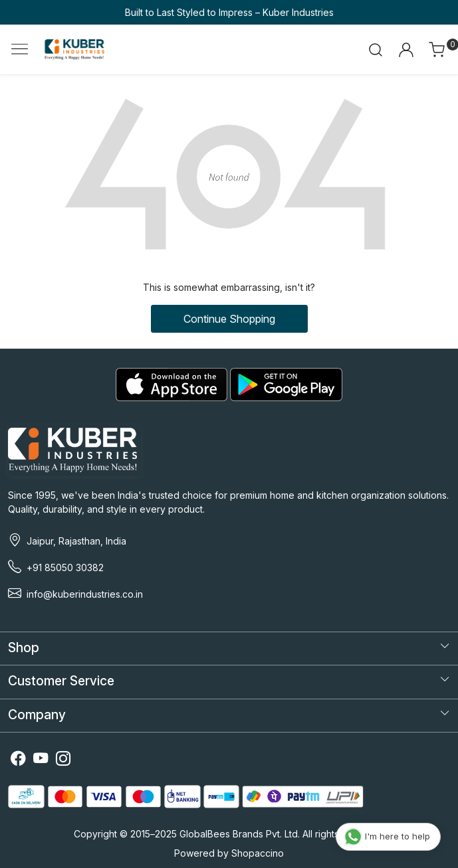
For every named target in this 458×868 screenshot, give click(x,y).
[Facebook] (18, 760)
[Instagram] (63, 760)
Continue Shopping (229, 319)
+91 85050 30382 (65, 567)
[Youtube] (41, 760)
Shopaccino (258, 853)
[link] (376, 50)
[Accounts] (406, 50)
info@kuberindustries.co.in (85, 594)
